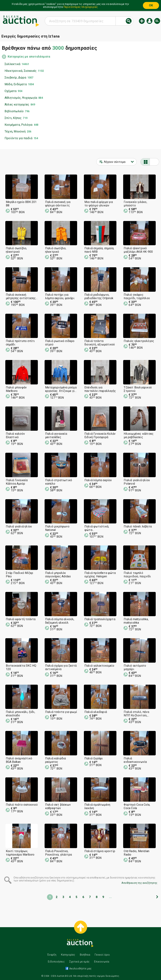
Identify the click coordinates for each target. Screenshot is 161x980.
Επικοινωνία (102, 962)
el (157, 21)
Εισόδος (149, 21)
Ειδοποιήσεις (56, 962)
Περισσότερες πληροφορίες (81, 7)
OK (151, 5)
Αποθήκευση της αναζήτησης (139, 883)
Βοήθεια (85, 955)
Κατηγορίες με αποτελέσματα (29, 57)
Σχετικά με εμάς (79, 962)
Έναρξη (52, 955)
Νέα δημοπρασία (142, 21)
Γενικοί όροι (102, 955)
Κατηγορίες (68, 955)
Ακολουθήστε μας (80, 969)
